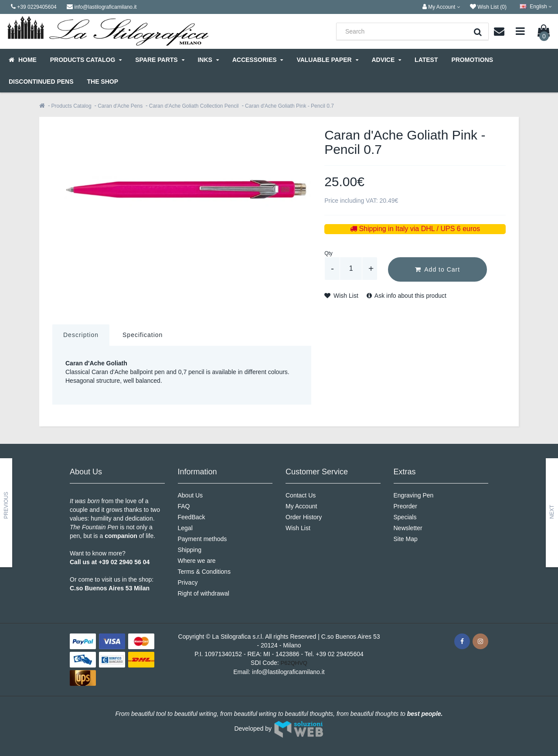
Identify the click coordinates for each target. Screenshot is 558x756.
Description (81, 335)
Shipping (190, 550)
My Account (301, 506)
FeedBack (192, 517)
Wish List (341, 296)
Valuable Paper (327, 60)
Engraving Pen (414, 495)
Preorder (405, 506)
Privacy (188, 582)
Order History (304, 517)
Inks (208, 60)
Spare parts (160, 60)
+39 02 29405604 (339, 654)
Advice (386, 60)
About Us (191, 495)
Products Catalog (86, 60)
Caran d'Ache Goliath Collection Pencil (194, 106)
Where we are (197, 561)
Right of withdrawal (204, 593)
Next (552, 511)
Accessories (258, 60)
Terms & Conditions (204, 572)
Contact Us (301, 495)
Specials (405, 517)
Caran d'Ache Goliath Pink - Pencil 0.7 (289, 106)
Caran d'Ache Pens (120, 106)
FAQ (184, 506)
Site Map (406, 539)
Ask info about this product (407, 296)
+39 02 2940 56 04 (124, 562)
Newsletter (408, 528)
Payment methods (202, 539)
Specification (143, 335)
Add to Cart (437, 269)
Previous (6, 505)
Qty (328, 253)
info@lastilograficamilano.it (288, 672)
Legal (185, 528)
